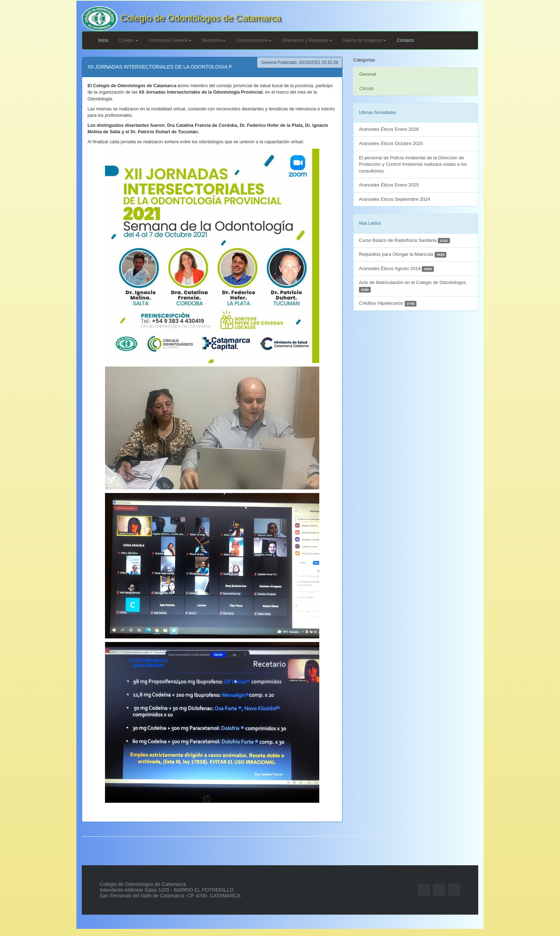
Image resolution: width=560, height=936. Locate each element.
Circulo (366, 88)
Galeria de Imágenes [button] (364, 40)
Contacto (405, 40)
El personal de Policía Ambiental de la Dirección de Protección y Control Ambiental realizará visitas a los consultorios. (413, 164)
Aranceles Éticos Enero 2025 (389, 185)
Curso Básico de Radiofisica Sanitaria (404, 241)
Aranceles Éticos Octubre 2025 (391, 143)
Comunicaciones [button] (254, 40)
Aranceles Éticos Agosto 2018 (396, 269)
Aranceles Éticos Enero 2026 (389, 129)
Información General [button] (170, 40)
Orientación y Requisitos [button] (307, 40)
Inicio (103, 40)
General (367, 74)
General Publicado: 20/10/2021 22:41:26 (300, 63)
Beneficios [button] (214, 40)
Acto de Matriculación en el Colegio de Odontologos (412, 286)
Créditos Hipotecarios (388, 303)
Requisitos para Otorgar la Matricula (403, 255)
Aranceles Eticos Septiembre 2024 (394, 199)
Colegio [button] (129, 40)
